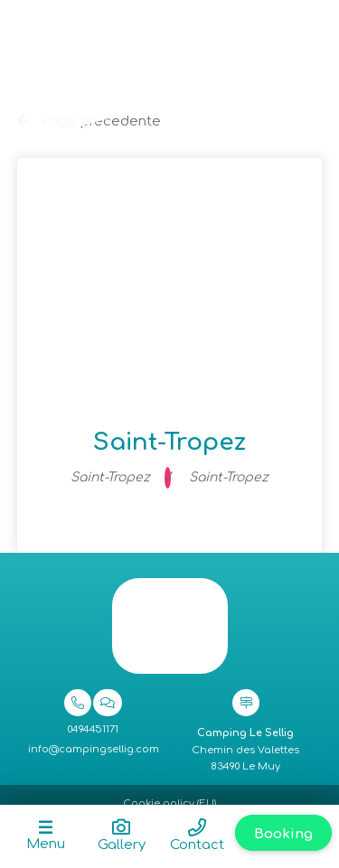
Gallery (122, 845)
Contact (197, 845)
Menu (46, 844)
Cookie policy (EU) (169, 803)
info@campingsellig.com (94, 749)
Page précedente (89, 121)
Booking (283, 834)
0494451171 (93, 729)
